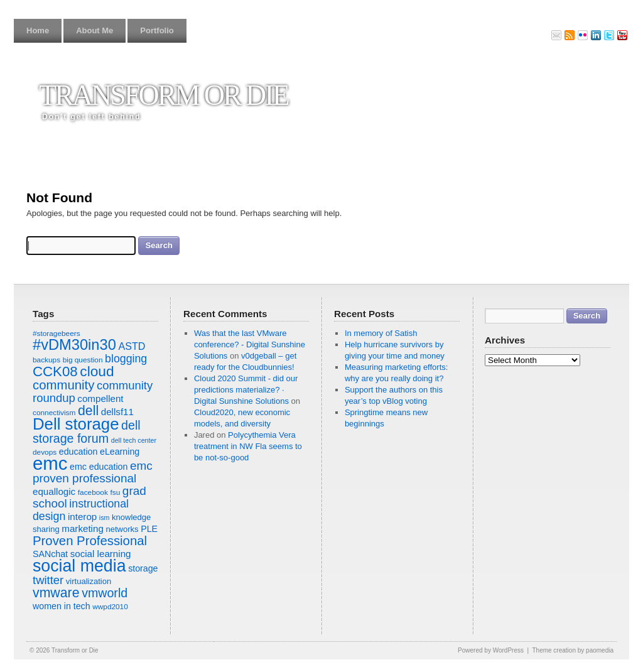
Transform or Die (164, 95)
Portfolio (157, 30)
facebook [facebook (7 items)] (93, 492)
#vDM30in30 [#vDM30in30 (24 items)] (74, 345)
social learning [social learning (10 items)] (101, 554)
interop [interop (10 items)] (82, 517)
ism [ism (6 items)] (105, 518)
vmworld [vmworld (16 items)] (105, 593)
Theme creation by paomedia (573, 650)
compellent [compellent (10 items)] (100, 398)
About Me (95, 30)
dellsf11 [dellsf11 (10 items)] (117, 412)
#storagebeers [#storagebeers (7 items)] (57, 333)
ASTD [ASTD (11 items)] (132, 346)
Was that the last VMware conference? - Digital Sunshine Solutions (250, 344)
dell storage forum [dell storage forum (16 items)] (87, 432)
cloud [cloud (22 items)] (97, 371)
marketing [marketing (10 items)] (82, 528)
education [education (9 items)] (78, 452)
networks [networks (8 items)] (122, 529)
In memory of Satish (381, 333)
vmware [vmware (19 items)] (56, 593)
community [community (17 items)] (63, 385)
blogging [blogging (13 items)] (126, 359)
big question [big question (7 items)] (83, 360)
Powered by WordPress (491, 650)
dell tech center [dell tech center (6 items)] (134, 440)
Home (38, 30)
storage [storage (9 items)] (143, 568)
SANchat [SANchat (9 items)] (50, 554)
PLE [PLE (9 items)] (149, 529)
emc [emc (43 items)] (50, 463)
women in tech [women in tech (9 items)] (62, 606)
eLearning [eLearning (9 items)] (120, 452)
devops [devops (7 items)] (45, 452)
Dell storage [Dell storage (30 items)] (76, 424)
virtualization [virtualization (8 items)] (89, 581)
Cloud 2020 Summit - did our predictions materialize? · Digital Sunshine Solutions (246, 390)
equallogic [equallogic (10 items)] (54, 491)
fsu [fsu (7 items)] (115, 492)
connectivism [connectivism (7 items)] (54, 413)
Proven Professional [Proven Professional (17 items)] (90, 541)
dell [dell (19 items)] (88, 411)
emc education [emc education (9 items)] (99, 467)
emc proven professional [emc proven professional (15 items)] (93, 472)
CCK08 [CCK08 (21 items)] (55, 371)
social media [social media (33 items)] (79, 566)
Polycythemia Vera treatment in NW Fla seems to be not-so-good (248, 446)
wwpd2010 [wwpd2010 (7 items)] (110, 607)
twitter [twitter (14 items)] (48, 580)
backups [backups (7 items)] (46, 360)
